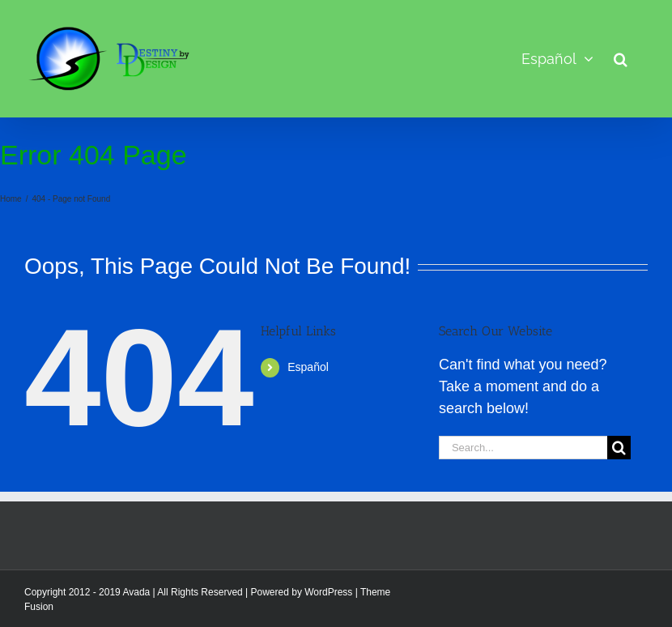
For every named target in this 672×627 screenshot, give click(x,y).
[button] (621, 59)
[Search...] (523, 448)
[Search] (619, 448)
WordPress (328, 592)
